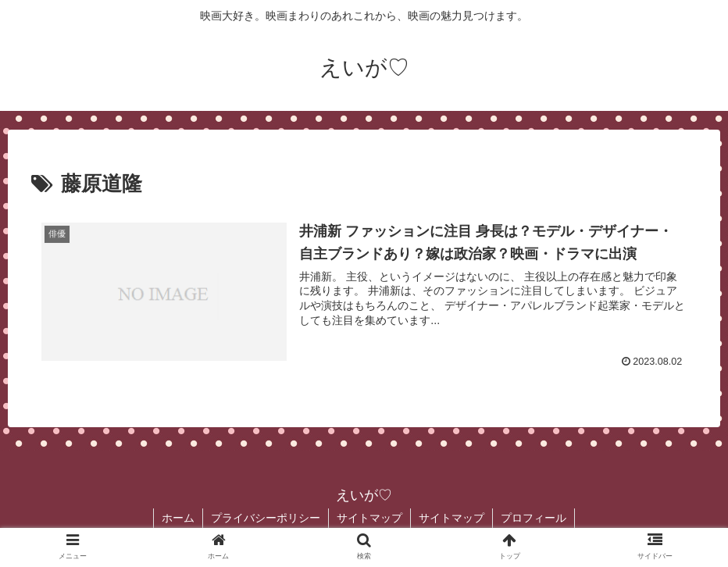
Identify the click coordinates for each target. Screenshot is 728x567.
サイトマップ (369, 518)
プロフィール (534, 518)
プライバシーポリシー (266, 518)
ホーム (178, 518)
